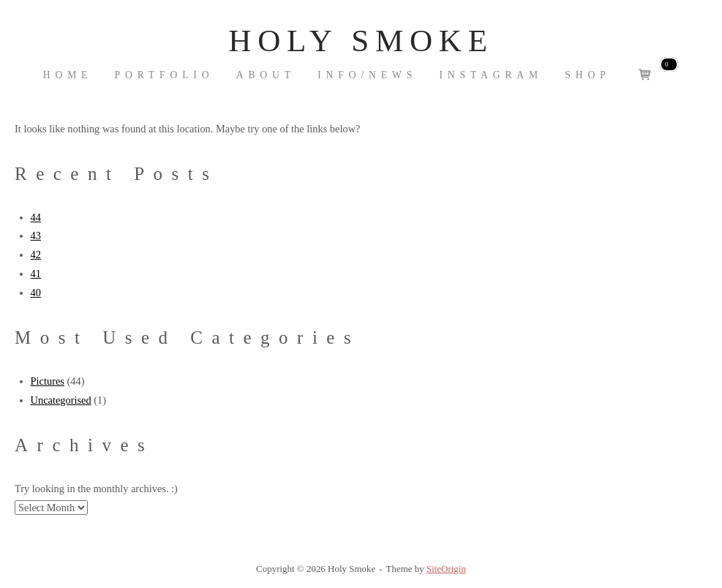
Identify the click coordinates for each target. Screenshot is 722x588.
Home (68, 75)
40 (36, 293)
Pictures (48, 381)
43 (36, 235)
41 (36, 274)
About (266, 75)
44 (36, 217)
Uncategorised (61, 400)
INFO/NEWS (367, 75)
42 (36, 255)
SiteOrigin (446, 569)
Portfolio (165, 75)
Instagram (491, 75)
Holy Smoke (361, 41)
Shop (587, 75)
